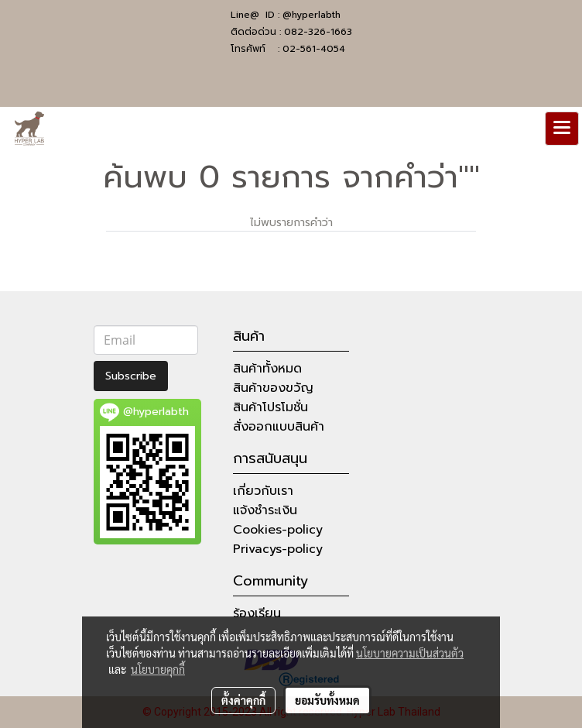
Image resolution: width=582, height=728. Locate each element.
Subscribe (131, 376)
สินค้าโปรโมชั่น (270, 407)
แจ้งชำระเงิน (265, 510)
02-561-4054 (314, 49)
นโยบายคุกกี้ (158, 669)
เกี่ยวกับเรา (263, 491)
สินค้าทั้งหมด (267, 369)
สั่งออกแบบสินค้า (279, 427)
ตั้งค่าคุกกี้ (243, 700)
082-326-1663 (318, 32)
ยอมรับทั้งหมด (327, 700)
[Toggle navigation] (562, 129)
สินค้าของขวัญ (273, 388)
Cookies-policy (278, 530)
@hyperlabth (312, 15)
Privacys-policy (278, 549)
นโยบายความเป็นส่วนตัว (410, 653)
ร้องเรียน (257, 613)
